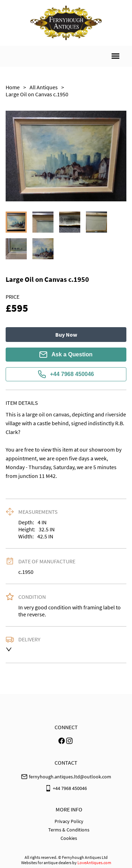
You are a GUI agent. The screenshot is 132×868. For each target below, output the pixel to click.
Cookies (69, 838)
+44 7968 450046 (66, 374)
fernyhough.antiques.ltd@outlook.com (70, 777)
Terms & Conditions (69, 830)
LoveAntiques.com (94, 863)
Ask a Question (66, 355)
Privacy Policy (69, 821)
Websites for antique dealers (46, 863)
